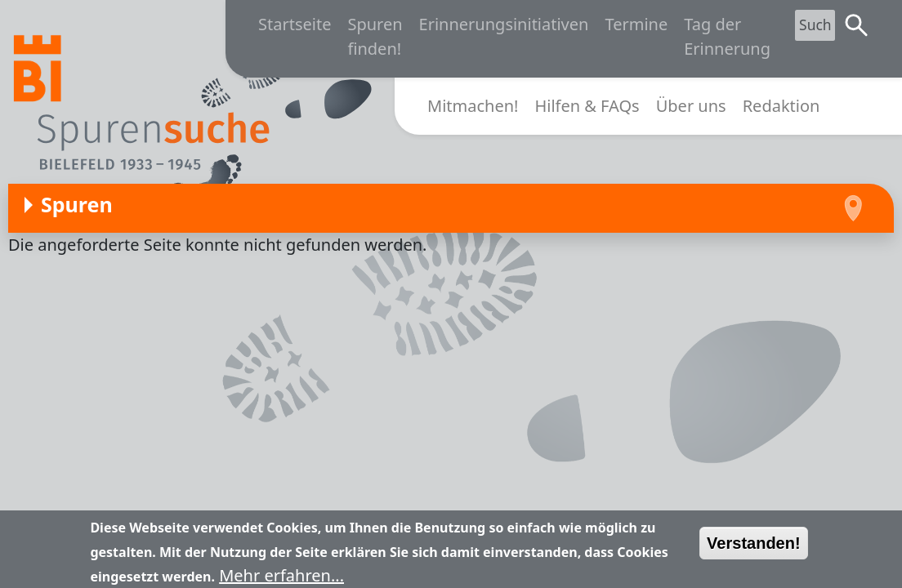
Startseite (295, 24)
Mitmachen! (473, 106)
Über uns (691, 106)
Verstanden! (753, 549)
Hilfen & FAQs (587, 106)
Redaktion (781, 106)
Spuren (77, 204)
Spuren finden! (375, 36)
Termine (636, 24)
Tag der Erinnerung (727, 36)
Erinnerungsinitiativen (504, 24)
